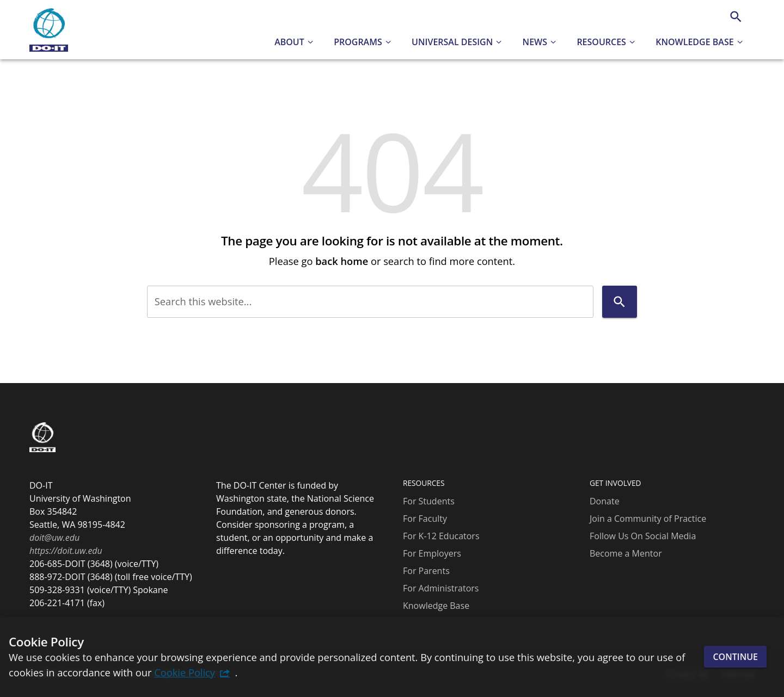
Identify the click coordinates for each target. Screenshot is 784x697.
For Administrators (441, 588)
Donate (605, 501)
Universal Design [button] (452, 42)
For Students (429, 501)
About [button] (289, 42)
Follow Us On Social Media (643, 536)
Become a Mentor (626, 553)
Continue (735, 657)
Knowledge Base (436, 606)
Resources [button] (601, 42)
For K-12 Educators (441, 536)
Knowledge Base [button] (694, 42)
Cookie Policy (185, 672)
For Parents (426, 571)
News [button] (535, 42)
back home (342, 261)
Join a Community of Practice (648, 519)
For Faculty (425, 519)
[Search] (736, 17)
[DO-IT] (49, 30)
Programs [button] (358, 42)
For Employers (432, 553)
